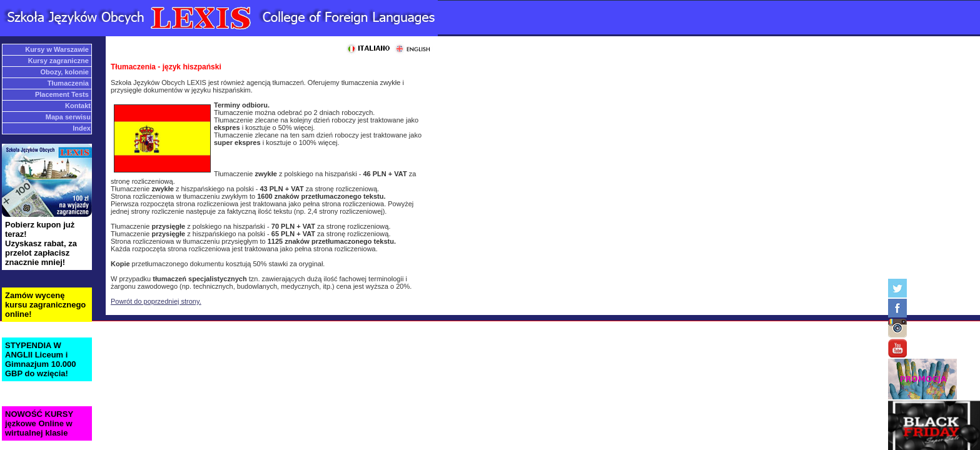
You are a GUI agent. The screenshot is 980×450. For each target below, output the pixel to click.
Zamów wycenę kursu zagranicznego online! (45, 305)
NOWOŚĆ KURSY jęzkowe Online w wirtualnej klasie (39, 423)
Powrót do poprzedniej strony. (156, 301)
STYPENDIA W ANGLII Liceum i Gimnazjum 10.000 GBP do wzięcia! (40, 359)
